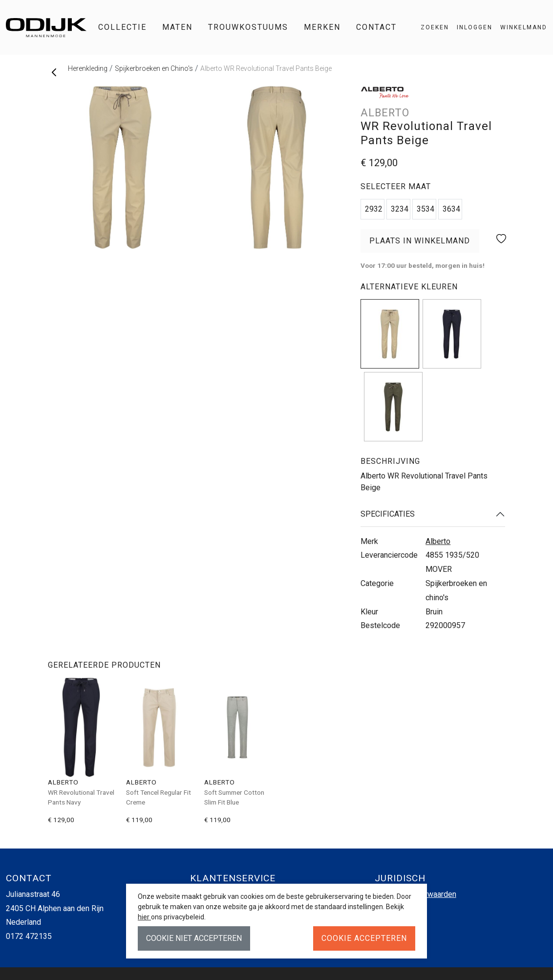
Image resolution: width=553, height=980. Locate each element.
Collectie (122, 27)
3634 (451, 209)
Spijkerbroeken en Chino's (154, 68)
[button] (520, 27)
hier (144, 917)
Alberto (438, 541)
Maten (177, 27)
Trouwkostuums (248, 27)
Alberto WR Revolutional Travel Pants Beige (266, 68)
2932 (374, 209)
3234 (400, 209)
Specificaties (388, 514)
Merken (322, 27)
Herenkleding (88, 68)
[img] (390, 334)
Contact (376, 27)
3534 (425, 209)
